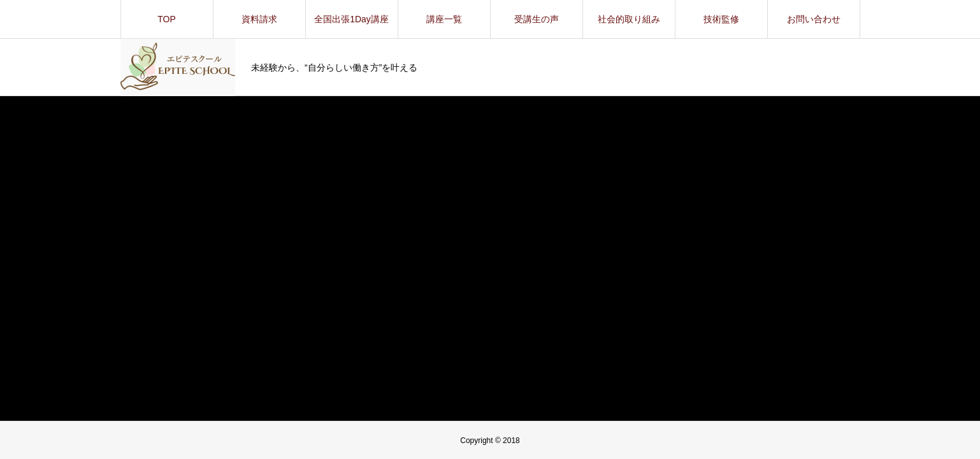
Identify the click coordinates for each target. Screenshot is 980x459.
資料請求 (259, 19)
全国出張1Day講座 (351, 19)
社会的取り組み (629, 19)
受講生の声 (537, 19)
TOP (167, 19)
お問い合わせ (814, 19)
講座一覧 (444, 19)
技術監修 (721, 19)
